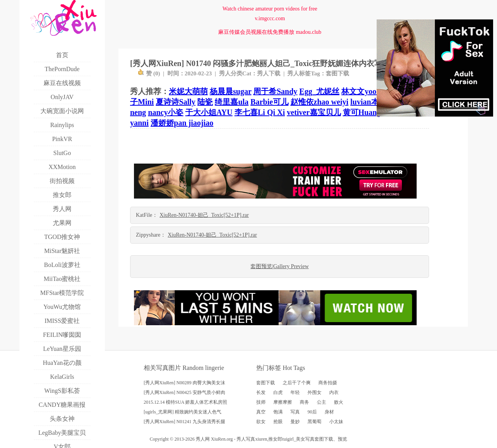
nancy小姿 (166, 112)
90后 (312, 412)
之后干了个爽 (297, 383)
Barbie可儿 (269, 102)
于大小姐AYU (209, 112)
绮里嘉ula (232, 102)
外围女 (315, 392)
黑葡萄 (315, 422)
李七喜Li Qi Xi (260, 112)
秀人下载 (269, 73)
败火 (339, 402)
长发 (261, 392)
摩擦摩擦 (283, 402)
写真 (295, 412)
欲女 (261, 422)
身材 (329, 412)
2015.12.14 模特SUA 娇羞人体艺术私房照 (185, 402)
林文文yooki (362, 91)
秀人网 (203, 439)
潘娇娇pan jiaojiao (182, 123)
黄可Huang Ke (368, 112)
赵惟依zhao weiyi (319, 102)
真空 (261, 412)
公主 (321, 402)
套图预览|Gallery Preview (280, 266)
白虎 (278, 392)
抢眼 (278, 422)
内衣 (334, 392)
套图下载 (337, 73)
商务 (304, 402)
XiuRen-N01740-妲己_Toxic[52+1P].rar (204, 215)
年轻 (295, 392)
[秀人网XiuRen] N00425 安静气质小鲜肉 (184, 392)
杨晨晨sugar (230, 91)
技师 (261, 402)
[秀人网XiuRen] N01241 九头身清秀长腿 (184, 422)
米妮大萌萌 (188, 91)
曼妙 (295, 422)
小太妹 (336, 422)
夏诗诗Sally (176, 102)
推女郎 (275, 439)
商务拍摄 (328, 383)
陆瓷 (205, 102)
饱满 (278, 412)
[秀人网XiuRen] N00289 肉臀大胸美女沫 (184, 383)
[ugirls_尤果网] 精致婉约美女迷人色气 (182, 412)
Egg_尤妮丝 (319, 91)
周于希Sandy (275, 91)
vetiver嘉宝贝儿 (314, 112)
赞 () (149, 73)
